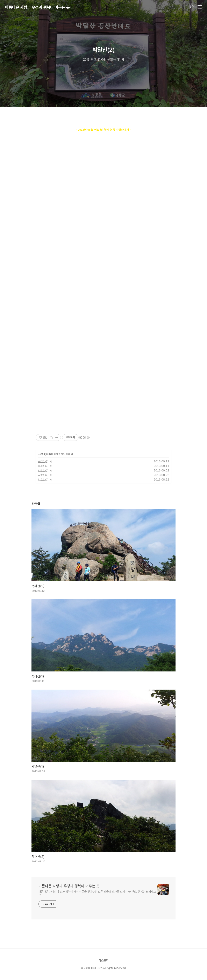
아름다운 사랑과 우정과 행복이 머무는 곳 (37, 7)
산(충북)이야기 (45, 454)
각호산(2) (43, 475)
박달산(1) (43, 470)
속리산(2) (43, 461)
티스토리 (103, 960)
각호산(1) (43, 479)
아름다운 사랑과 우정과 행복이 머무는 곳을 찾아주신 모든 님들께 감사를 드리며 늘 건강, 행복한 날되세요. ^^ (98, 894)
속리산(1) (43, 466)
